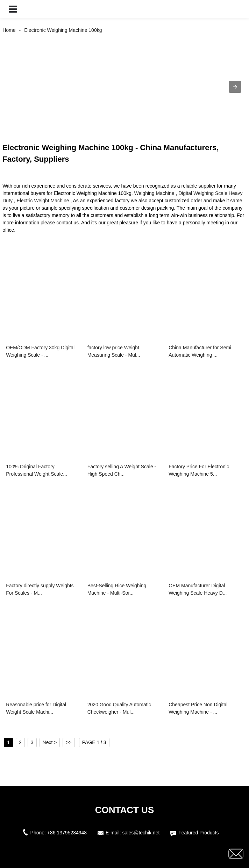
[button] (13, 9)
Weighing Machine (154, 193)
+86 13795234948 (67, 833)
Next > (50, 742)
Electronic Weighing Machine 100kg (63, 30)
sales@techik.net (141, 833)
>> (69, 742)
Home (9, 30)
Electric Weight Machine (43, 201)
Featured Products (198, 833)
